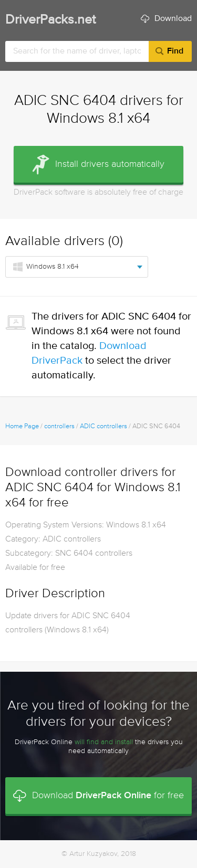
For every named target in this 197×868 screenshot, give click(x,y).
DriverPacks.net (50, 20)
